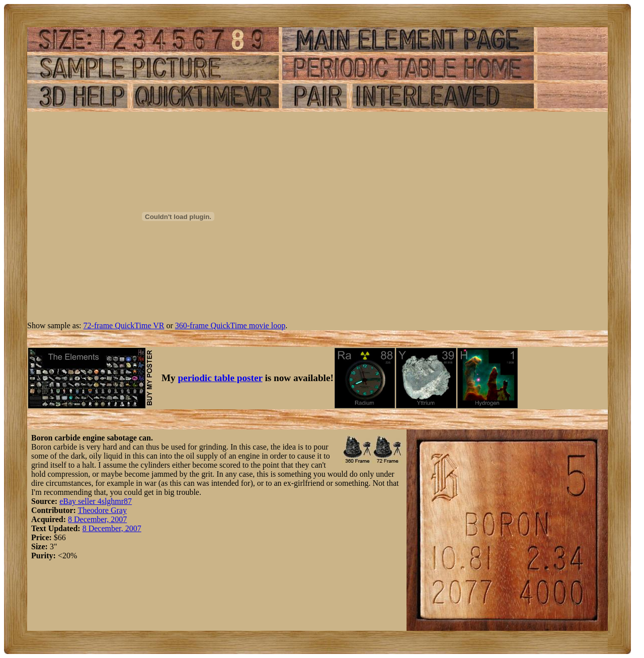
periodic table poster (220, 378)
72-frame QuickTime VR (124, 325)
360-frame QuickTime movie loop (230, 325)
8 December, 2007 (97, 519)
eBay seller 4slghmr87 (96, 501)
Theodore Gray (102, 510)
